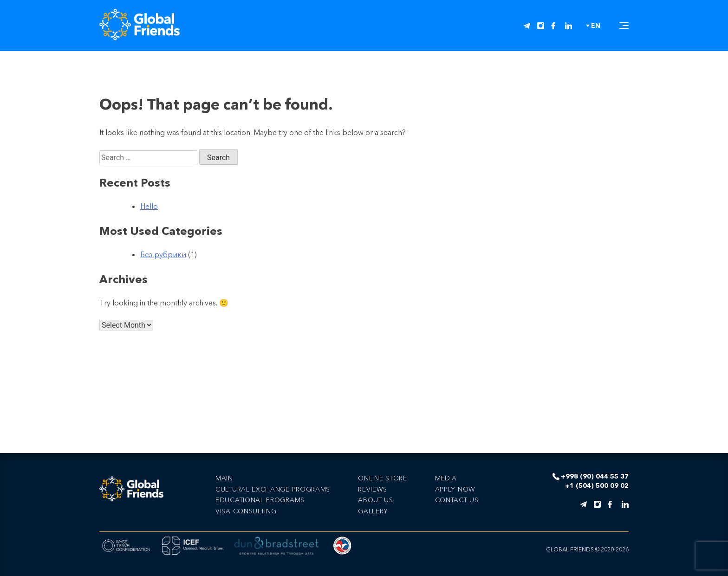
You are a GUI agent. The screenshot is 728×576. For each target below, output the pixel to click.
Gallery (373, 511)
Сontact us (457, 500)
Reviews (373, 489)
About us (376, 500)
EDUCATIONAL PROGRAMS (260, 500)
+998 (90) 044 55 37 (595, 476)
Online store (382, 478)
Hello (149, 206)
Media (446, 478)
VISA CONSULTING (246, 511)
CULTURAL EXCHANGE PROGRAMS (273, 489)
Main (224, 478)
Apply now (455, 489)
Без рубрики (163, 254)
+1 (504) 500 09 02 (597, 486)
